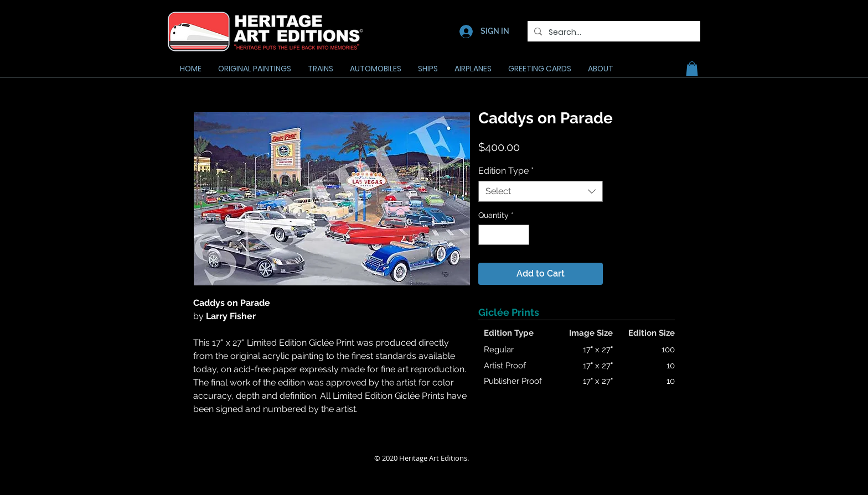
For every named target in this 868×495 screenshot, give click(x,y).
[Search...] (613, 32)
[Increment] (521, 235)
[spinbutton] (504, 235)
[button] (692, 69)
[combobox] (541, 191)
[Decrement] (487, 235)
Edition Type (506, 171)
